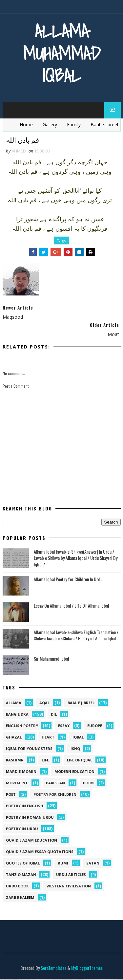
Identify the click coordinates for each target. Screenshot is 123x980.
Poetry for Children (55, 795)
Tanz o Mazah (21, 875)
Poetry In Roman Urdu (30, 818)
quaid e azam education (31, 841)
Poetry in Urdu (22, 829)
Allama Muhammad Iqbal (62, 53)
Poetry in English (25, 806)
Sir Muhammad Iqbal (51, 659)
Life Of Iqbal (80, 761)
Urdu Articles (71, 875)
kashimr (15, 761)
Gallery (50, 125)
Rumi (63, 864)
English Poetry (22, 726)
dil (54, 715)
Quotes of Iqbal (23, 864)
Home (26, 125)
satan (93, 864)
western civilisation (69, 887)
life (45, 761)
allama (14, 703)
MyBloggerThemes (87, 968)
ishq (75, 749)
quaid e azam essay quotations (40, 852)
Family (74, 125)
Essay (64, 726)
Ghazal (14, 738)
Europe (95, 726)
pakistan (55, 784)
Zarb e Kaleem (20, 898)
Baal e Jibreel (104, 125)
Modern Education (74, 772)
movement (17, 784)
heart (48, 738)
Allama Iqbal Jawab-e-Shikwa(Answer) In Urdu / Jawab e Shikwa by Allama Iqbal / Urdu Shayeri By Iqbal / (76, 558)
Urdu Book (17, 887)
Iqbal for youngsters (29, 749)
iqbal (78, 738)
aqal (44, 703)
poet (11, 795)
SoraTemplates (53, 968)
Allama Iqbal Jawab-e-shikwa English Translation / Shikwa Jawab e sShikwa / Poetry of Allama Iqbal (76, 636)
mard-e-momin (21, 772)
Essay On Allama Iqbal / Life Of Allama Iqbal (71, 606)
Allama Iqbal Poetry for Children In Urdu (68, 579)
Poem (88, 784)
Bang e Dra (17, 715)
